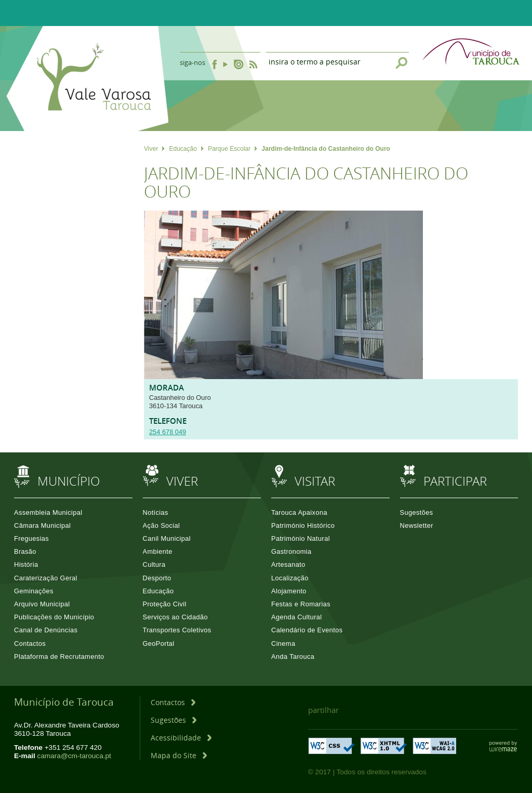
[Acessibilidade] (181, 738)
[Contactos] (173, 702)
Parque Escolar (232, 149)
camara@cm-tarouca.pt (74, 756)
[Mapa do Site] (179, 755)
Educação (186, 149)
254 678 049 (168, 432)
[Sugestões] (174, 720)
